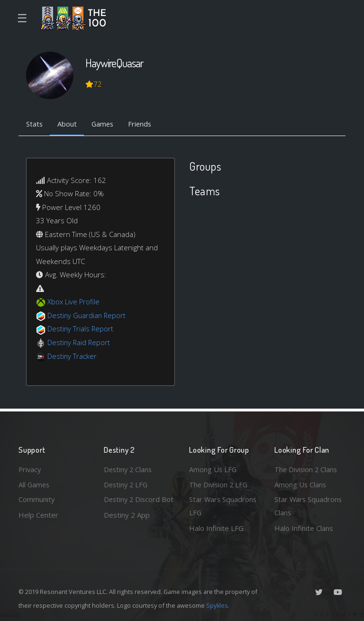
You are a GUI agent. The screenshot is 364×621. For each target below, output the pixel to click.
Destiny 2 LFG (127, 484)
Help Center (38, 514)
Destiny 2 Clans (129, 468)
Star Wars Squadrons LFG (223, 506)
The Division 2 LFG (219, 484)
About (68, 125)
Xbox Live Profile (74, 302)
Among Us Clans (301, 484)
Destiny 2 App (127, 528)
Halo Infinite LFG (216, 528)
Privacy (30, 468)
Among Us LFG (213, 468)
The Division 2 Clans (307, 468)
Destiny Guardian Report (87, 316)
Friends (143, 125)
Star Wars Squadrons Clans (309, 506)
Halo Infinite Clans (304, 528)
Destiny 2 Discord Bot (133, 506)
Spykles (217, 605)
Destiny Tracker (72, 356)
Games (105, 125)
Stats (35, 125)
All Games (35, 484)
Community (37, 499)
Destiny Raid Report (79, 343)
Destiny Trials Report (81, 329)
